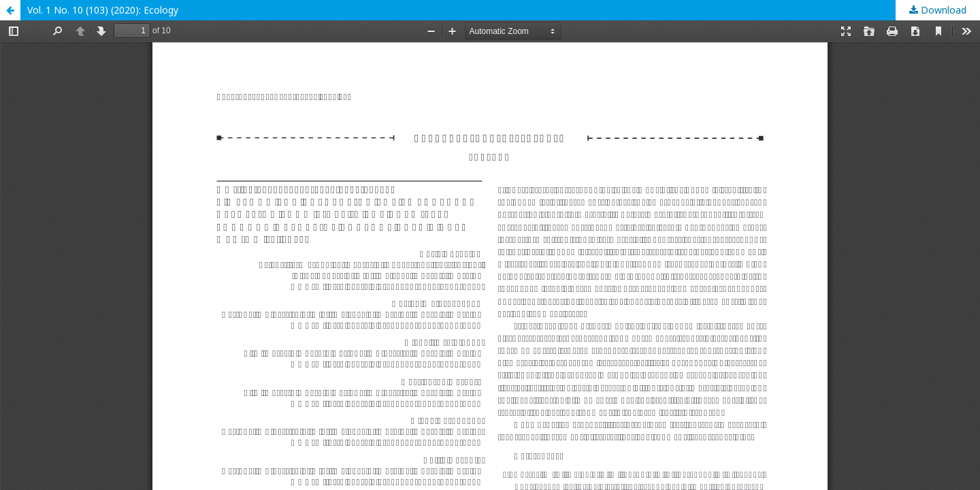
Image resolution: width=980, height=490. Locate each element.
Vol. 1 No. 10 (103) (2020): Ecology (103, 10)
